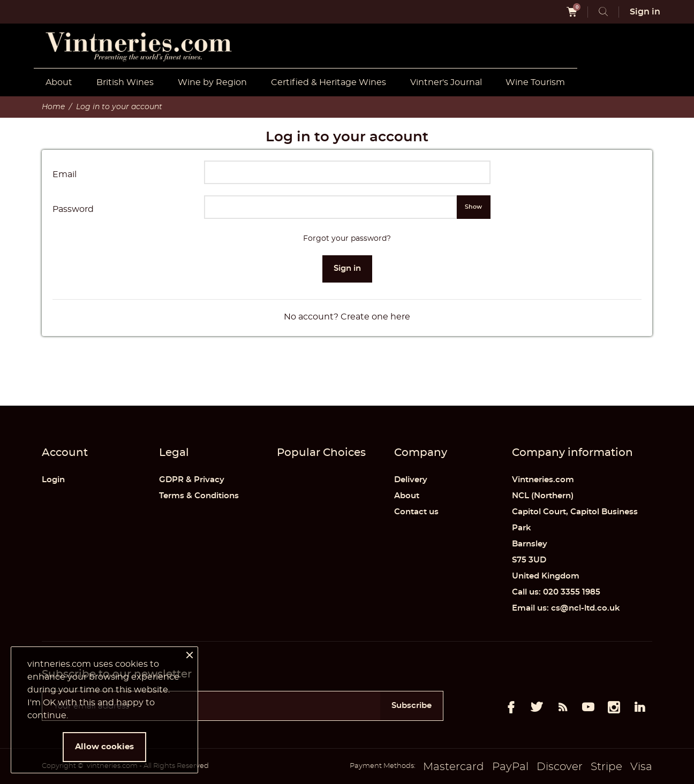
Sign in (347, 268)
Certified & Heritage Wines (329, 82)
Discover (560, 767)
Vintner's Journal (446, 82)
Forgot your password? (347, 239)
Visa (641, 767)
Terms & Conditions (199, 496)
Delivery (411, 480)
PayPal (510, 767)
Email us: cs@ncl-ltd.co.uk (566, 608)
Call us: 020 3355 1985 (556, 592)
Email (65, 174)
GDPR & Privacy (192, 480)
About (59, 82)
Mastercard (454, 767)
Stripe (606, 767)
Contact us (416, 512)
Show (473, 207)
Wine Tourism (535, 82)
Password (73, 209)
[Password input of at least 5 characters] (331, 207)
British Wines (125, 82)
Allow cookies (104, 747)
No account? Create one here (347, 317)
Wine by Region (212, 82)
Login (53, 480)
